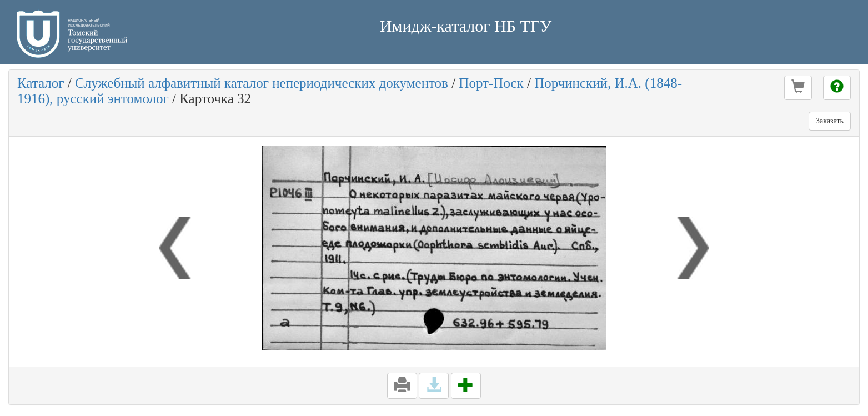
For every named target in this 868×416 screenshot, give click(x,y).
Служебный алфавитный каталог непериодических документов (262, 83)
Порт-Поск (491, 83)
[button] (798, 88)
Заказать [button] (830, 121)
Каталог (41, 83)
